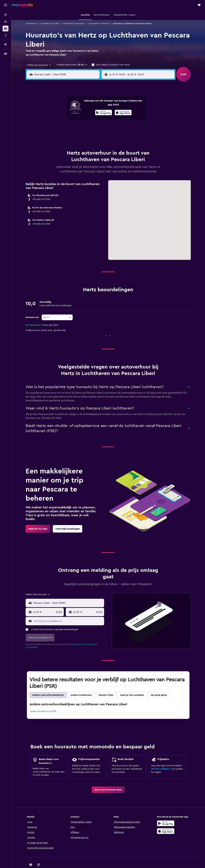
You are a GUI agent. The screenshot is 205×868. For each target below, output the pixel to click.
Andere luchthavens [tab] (81, 687)
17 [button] (51, 128)
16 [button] (97, 120)
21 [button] (82, 128)
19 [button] (66, 128)
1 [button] (89, 105)
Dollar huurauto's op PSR (43, 703)
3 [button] (51, 112)
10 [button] (51, 120)
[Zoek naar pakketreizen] (6, 35)
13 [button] (74, 120)
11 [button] (58, 120)
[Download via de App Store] (166, 823)
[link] (38, 521)
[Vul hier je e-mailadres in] (68, 613)
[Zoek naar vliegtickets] (6, 15)
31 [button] (51, 143)
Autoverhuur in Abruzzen (74, 23)
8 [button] (89, 112)
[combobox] (38, 65)
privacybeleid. (32, 639)
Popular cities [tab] (106, 687)
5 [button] (66, 112)
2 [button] (97, 105)
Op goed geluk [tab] (159, 687)
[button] (6, 5)
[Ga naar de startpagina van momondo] (22, 5)
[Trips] (6, 45)
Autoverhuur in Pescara (99, 23)
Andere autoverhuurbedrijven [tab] (48, 687)
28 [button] (82, 136)
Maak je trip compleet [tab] (132, 687)
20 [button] (74, 128)
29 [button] (89, 136)
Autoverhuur (31, 23)
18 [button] (58, 128)
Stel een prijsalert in (161, 761)
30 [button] (97, 136)
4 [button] (58, 112)
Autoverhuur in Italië (50, 23)
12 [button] (66, 120)
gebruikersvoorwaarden (84, 636)
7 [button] (82, 112)
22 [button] (89, 128)
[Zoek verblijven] (6, 22)
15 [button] (89, 120)
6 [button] (74, 112)
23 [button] (97, 128)
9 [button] (97, 112)
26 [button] (66, 136)
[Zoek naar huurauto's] (6, 28)
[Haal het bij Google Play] (166, 815)
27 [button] (74, 136)
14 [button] (82, 120)
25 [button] (58, 136)
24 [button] (51, 136)
